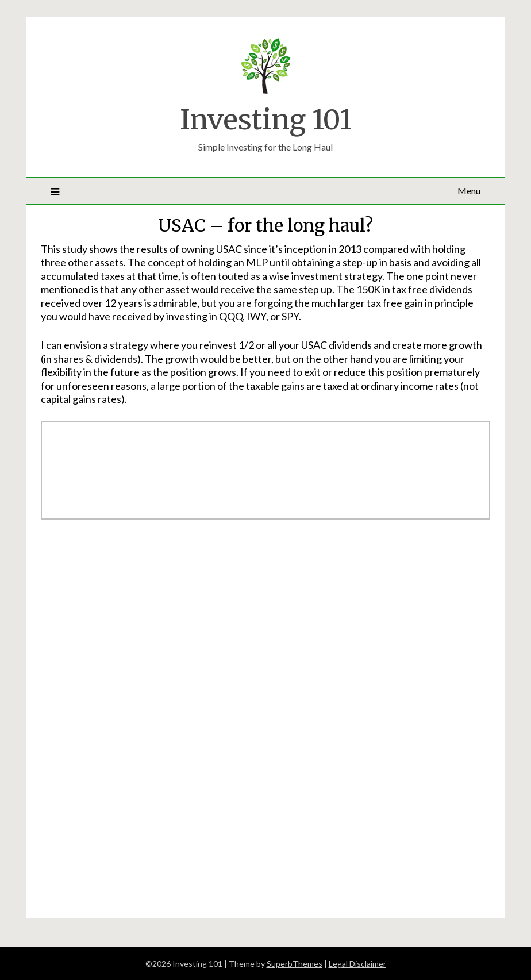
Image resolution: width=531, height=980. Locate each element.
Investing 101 (266, 120)
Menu (469, 191)
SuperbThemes (295, 964)
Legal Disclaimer (357, 964)
